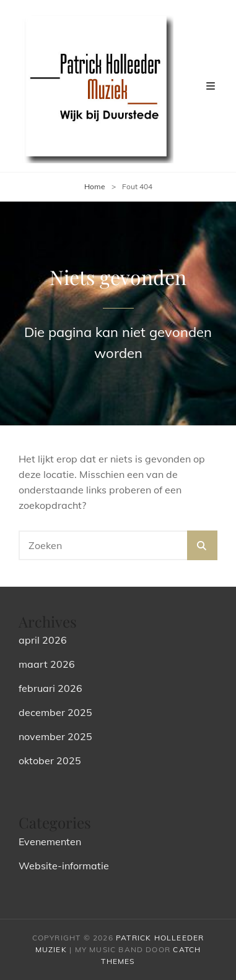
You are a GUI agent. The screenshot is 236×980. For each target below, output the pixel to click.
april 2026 (43, 640)
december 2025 (55, 712)
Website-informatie (64, 866)
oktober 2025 (50, 761)
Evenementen (50, 842)
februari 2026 (50, 688)
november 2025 (55, 736)
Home (95, 186)
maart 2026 (47, 664)
